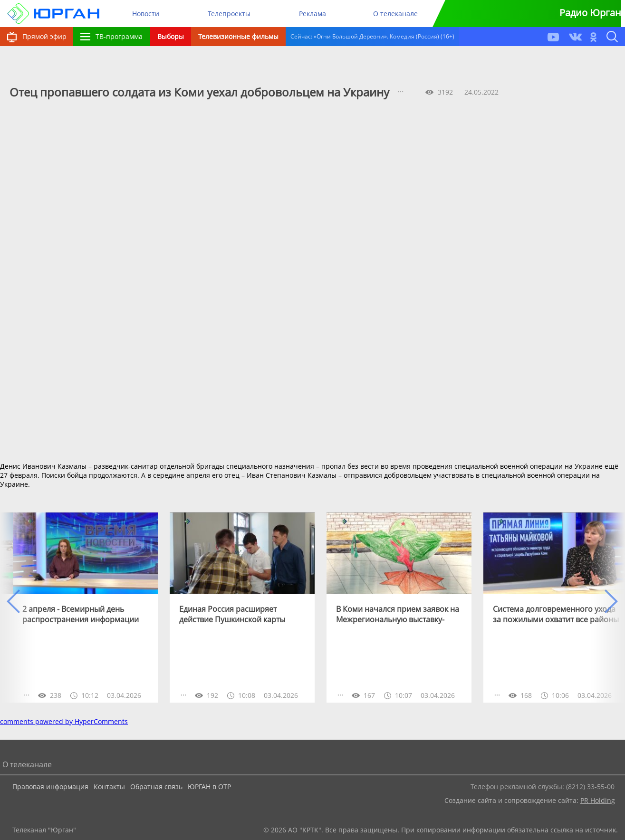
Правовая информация (50, 787)
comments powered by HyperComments (64, 721)
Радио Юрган (590, 13)
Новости (146, 14)
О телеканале (395, 14)
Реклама (312, 14)
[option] (85, 608)
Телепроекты (229, 14)
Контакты (109, 787)
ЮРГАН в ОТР (209, 787)
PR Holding (598, 800)
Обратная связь (156, 787)
